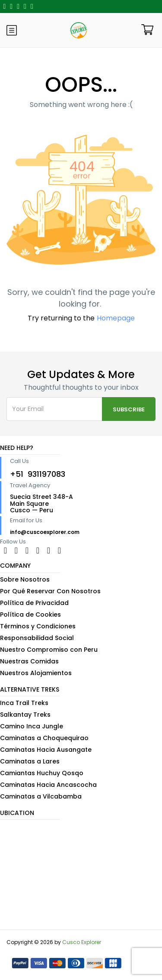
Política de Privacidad (34, 603)
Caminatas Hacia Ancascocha (48, 785)
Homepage (116, 318)
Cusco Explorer (82, 942)
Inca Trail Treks (24, 703)
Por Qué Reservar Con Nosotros (50, 591)
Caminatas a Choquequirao (44, 738)
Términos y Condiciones (38, 626)
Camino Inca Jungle (32, 726)
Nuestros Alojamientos (36, 673)
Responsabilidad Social (37, 638)
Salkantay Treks (25, 715)
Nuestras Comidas (29, 661)
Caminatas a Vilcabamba (41, 796)
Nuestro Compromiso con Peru (49, 650)
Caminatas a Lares (30, 761)
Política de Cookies (30, 615)
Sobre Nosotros (25, 579)
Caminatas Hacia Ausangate (46, 750)
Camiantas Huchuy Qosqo (42, 773)
